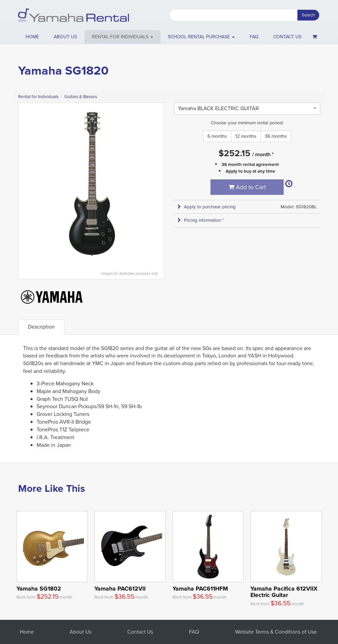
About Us (80, 632)
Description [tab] (41, 327)
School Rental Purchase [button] (201, 37)
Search (308, 15)
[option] (218, 108)
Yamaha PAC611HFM (200, 589)
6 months (217, 136)
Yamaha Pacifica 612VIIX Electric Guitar (284, 592)
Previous (27, 183)
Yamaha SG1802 (39, 589)
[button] (123, 37)
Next (155, 183)
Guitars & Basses (81, 97)
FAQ (254, 37)
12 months (246, 136)
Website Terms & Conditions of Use (276, 632)
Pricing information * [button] (201, 220)
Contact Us (140, 632)
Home (32, 37)
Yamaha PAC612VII (120, 589)
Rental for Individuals (38, 97)
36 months (276, 136)
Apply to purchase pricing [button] (207, 207)
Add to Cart (247, 187)
